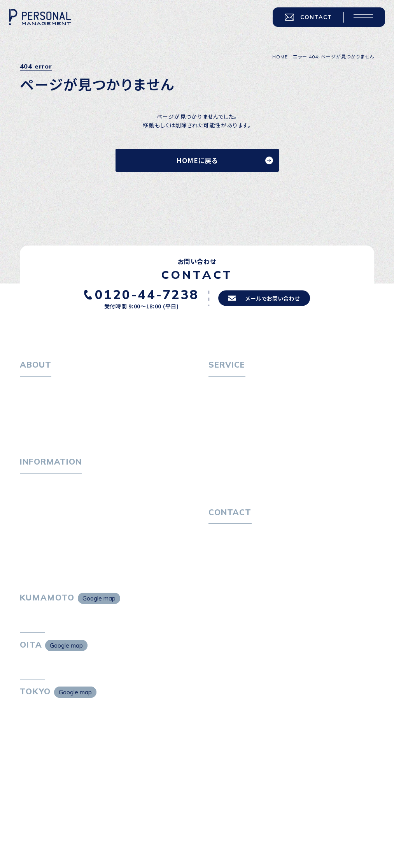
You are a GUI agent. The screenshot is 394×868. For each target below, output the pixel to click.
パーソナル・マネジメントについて (62, 401)
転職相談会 (229, 415)
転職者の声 (229, 428)
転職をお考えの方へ (234, 387)
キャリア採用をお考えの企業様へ (250, 446)
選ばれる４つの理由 (239, 460)
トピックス (32, 493)
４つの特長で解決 (236, 474)
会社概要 (37, 415)
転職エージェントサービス (247, 401)
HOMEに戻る (197, 160)
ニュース (31, 520)
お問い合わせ (225, 552)
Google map (99, 620)
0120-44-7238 (142, 294)
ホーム (28, 387)
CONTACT (304, 21)
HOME (280, 57)
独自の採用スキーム (240, 488)
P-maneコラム (39, 507)
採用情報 (37, 428)
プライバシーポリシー (236, 565)
